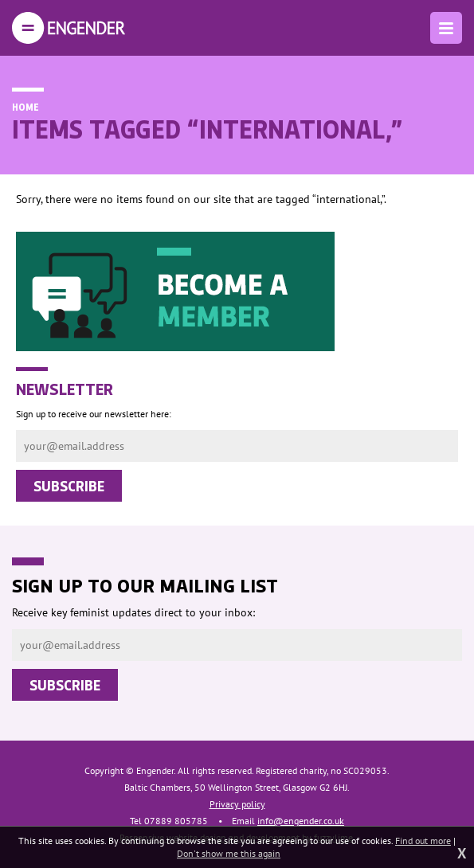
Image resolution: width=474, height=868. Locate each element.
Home (25, 107)
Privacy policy (237, 804)
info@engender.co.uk (301, 821)
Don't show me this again (229, 853)
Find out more (423, 841)
